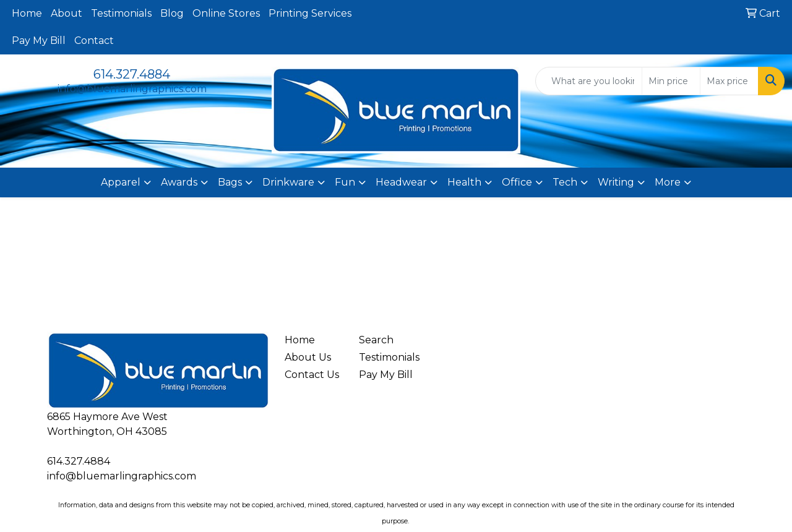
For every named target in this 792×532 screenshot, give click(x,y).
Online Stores (226, 13)
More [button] (668, 182)
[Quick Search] (589, 81)
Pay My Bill (39, 41)
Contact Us (312, 375)
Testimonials (121, 13)
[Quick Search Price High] (729, 81)
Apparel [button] (121, 182)
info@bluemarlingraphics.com (132, 89)
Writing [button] (616, 182)
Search (376, 340)
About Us (308, 357)
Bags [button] (230, 182)
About (67, 13)
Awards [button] (179, 182)
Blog (172, 13)
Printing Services (310, 13)
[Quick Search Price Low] (671, 81)
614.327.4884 (132, 74)
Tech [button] (565, 182)
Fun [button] (345, 182)
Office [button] (517, 182)
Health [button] (464, 182)
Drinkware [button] (288, 182)
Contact (94, 41)
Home (27, 13)
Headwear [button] (401, 182)
